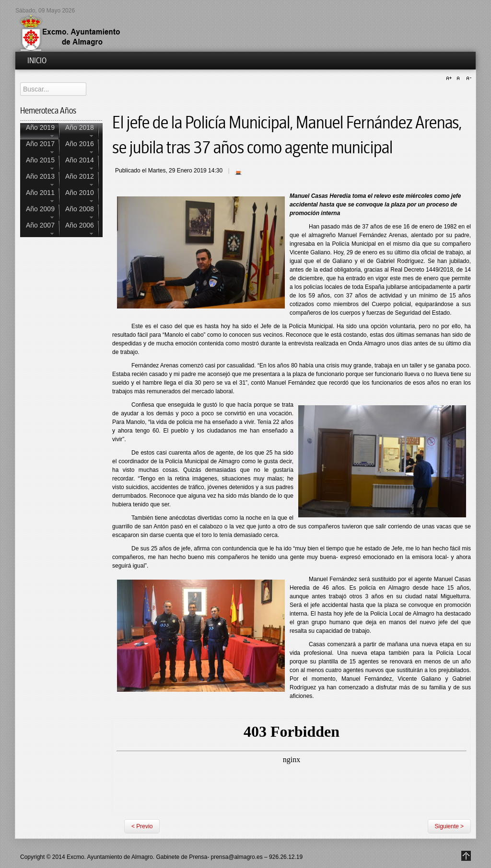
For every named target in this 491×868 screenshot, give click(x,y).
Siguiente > (449, 826)
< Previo (142, 826)
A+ (450, 79)
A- (468, 79)
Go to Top (466, 856)
